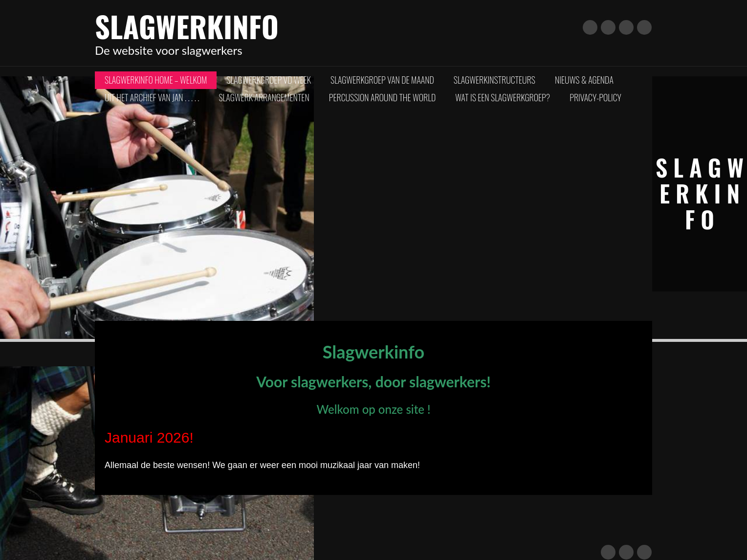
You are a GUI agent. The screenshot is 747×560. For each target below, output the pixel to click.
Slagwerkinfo (187, 26)
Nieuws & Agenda (584, 80)
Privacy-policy (595, 97)
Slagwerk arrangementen (264, 97)
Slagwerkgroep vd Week (269, 80)
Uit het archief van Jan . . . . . (152, 97)
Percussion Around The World (383, 97)
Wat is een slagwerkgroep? (503, 97)
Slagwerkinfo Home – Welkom (156, 80)
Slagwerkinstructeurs (494, 80)
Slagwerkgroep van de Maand (382, 80)
